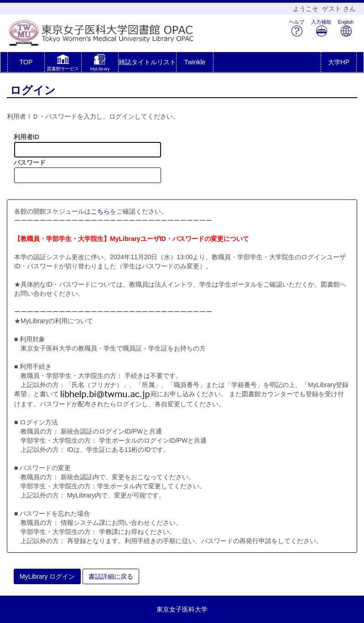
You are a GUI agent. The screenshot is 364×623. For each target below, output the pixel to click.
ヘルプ (297, 28)
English (346, 28)
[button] (63, 64)
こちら (100, 211)
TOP (26, 62)
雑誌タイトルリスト (147, 62)
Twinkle (195, 62)
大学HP (339, 62)
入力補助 (321, 28)
